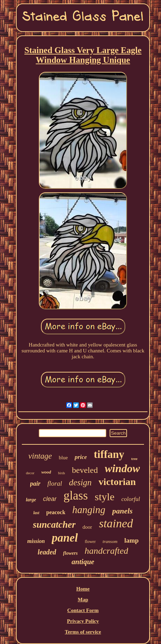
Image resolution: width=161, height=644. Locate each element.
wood (46, 472)
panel (65, 538)
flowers (70, 553)
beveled (85, 470)
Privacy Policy (83, 621)
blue (63, 458)
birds (61, 473)
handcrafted (107, 551)
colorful (131, 499)
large (31, 500)
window (122, 468)
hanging (89, 510)
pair (35, 484)
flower (90, 542)
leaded (47, 552)
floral (55, 483)
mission (36, 541)
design (80, 482)
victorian (117, 482)
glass (76, 496)
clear (50, 499)
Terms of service (83, 632)
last (36, 513)
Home (83, 589)
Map (83, 600)
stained (116, 523)
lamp (131, 540)
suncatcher (54, 525)
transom (110, 541)
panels (122, 511)
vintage (40, 456)
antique (83, 562)
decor (30, 473)
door (87, 527)
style (105, 497)
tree (134, 459)
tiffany (109, 454)
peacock (56, 512)
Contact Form (83, 610)
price (81, 457)
